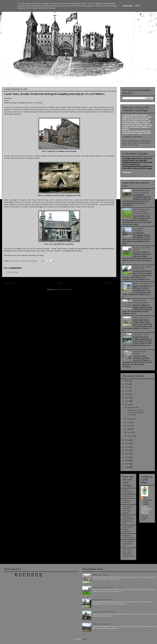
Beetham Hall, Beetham (142, 284)
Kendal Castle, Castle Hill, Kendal (104, 612)
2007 (127, 464)
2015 (127, 404)
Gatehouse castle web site (128, 537)
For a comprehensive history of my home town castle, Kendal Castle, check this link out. (137, 143)
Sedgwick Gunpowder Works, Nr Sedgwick (141, 191)
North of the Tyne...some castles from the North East (128, 553)
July (129, 422)
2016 (127, 401)
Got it (138, 6)
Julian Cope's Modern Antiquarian (128, 529)
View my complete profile (145, 518)
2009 (127, 457)
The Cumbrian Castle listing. (148, 501)
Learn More (128, 6)
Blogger (84, 639)
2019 (127, 391)
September (132, 407)
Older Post (110, 283)
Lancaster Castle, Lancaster (139, 353)
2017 (127, 398)
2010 (127, 454)
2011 (127, 450)
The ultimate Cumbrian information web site (127, 510)
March (130, 432)
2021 (127, 384)
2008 (127, 460)
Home (60, 283)
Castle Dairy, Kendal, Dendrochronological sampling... (136, 412)
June (129, 426)
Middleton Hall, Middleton (101, 624)
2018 (127, 394)
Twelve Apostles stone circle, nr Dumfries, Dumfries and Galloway (142, 212)
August (130, 419)
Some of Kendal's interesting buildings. (141, 302)
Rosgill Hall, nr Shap (141, 335)
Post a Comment (12, 272)
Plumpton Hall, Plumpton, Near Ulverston (143, 268)
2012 (127, 447)
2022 (127, 381)
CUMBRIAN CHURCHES (132, 137)
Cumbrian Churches (126, 501)
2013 (127, 443)
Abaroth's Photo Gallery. (128, 491)
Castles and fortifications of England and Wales (128, 520)
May (129, 429)
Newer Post (8, 283)
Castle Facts (127, 496)
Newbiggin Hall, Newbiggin (102, 599)
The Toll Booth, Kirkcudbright (138, 230)
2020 (127, 387)
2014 (127, 440)
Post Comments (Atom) (64, 289)
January (130, 436)
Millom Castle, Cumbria (142, 318)
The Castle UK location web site (128, 544)
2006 (127, 467)
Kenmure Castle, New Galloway (103, 587)
